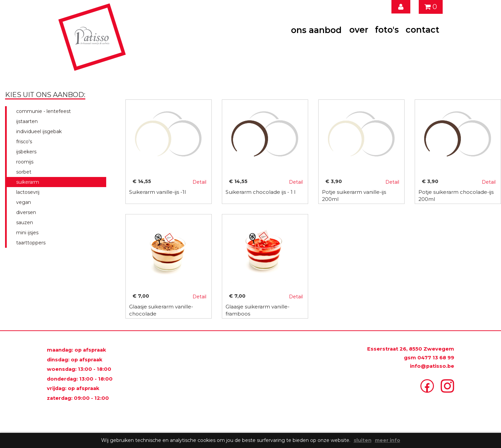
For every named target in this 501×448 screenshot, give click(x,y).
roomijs (23, 162)
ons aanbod (316, 30)
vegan (22, 202)
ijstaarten (26, 121)
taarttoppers (30, 243)
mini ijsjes (26, 233)
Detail (199, 182)
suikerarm (26, 182)
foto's (387, 30)
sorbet (22, 172)
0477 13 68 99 (436, 358)
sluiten (363, 440)
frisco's (23, 142)
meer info (388, 440)
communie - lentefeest (42, 111)
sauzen (23, 222)
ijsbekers (25, 152)
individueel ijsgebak (38, 131)
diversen (25, 212)
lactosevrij (26, 192)
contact (422, 30)
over (359, 30)
